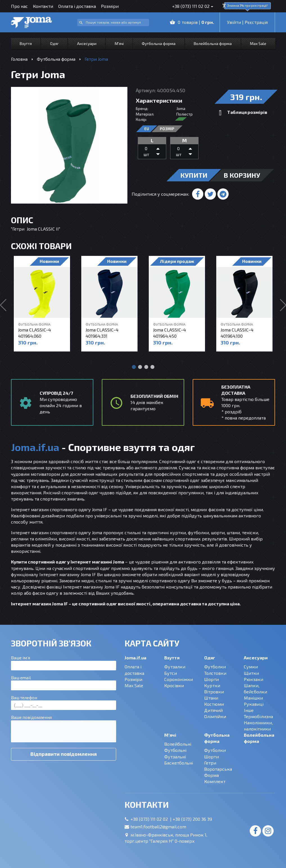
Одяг (54, 43)
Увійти (234, 22)
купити (194, 175)
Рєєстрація (256, 22)
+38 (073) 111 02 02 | (152, 819)
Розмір (167, 129)
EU (147, 129)
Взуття (26, 43)
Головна (19, 59)
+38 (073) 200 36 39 (192, 819)
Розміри (110, 6)
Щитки (251, 673)
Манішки (253, 698)
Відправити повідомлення (64, 754)
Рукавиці (254, 704)
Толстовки (215, 673)
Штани (211, 698)
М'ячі (119, 43)
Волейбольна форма (213, 43)
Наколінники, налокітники (258, 726)
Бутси (171, 673)
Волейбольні (178, 744)
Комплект (215, 781)
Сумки (251, 667)
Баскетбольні (179, 763)
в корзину (242, 175)
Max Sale (258, 43)
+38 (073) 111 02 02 (191, 6)
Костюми (214, 704)
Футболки (215, 667)
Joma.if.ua (135, 658)
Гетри (210, 763)
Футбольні (175, 750)
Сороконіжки (179, 679)
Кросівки (174, 685)
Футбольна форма (159, 43)
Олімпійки (215, 716)
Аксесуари (87, 43)
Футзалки (175, 667)
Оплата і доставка (77, 6)
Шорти (211, 679)
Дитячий (213, 710)
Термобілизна (258, 716)
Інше (249, 710)
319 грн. (246, 97)
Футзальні (175, 757)
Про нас (19, 6)
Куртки (212, 685)
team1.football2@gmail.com (158, 827)
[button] (134, 367)
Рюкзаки (254, 679)
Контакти (43, 6)
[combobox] (113, 23)
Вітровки (214, 692)
